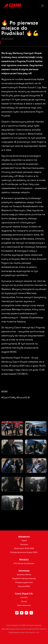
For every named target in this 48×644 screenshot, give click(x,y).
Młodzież (24, 560)
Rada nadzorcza (24, 605)
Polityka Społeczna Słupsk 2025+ (24, 552)
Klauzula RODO (24, 586)
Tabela (24, 541)
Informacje (24, 571)
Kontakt (24, 597)
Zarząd (24, 601)
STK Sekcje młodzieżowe (24, 563)
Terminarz (24, 544)
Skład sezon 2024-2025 (24, 548)
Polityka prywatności (24, 582)
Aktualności (24, 537)
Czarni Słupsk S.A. (24, 594)
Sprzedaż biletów (24, 575)
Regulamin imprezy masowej (24, 578)
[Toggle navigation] (43, 6)
